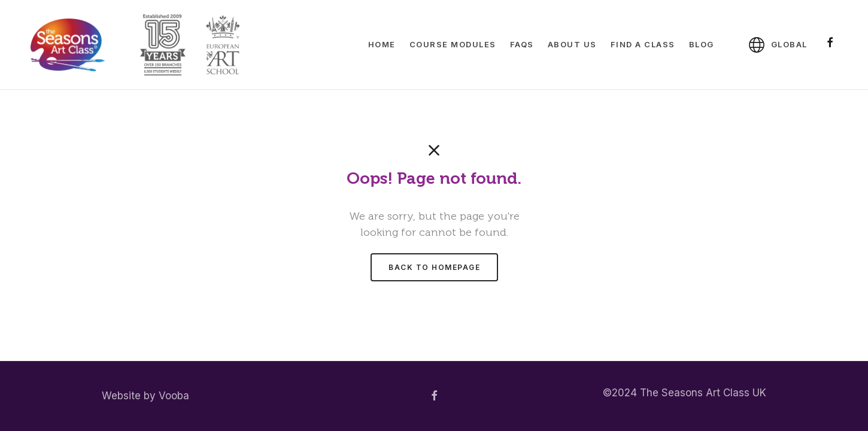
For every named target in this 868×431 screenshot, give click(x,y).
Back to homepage (434, 267)
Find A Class (643, 44)
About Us (572, 44)
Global (789, 44)
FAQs (522, 44)
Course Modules (453, 44)
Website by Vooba (145, 396)
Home (382, 44)
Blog (702, 44)
